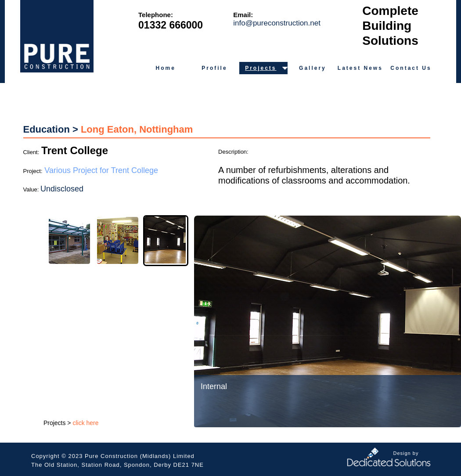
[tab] (69, 240)
